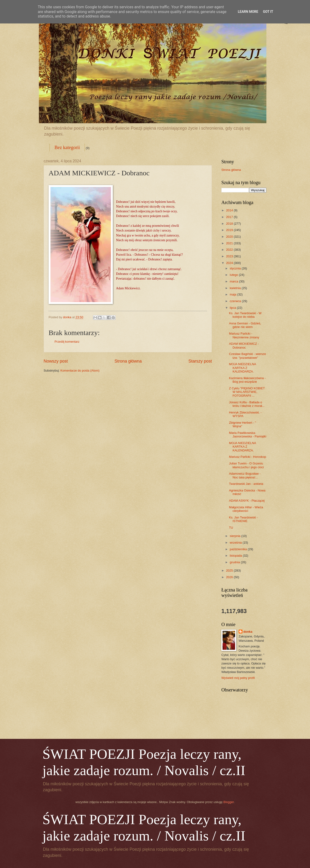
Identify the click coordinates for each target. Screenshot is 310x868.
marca (234, 281)
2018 (230, 224)
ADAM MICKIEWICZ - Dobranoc (244, 345)
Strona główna (128, 361)
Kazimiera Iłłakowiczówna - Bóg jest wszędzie (247, 380)
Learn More (248, 12)
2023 (230, 256)
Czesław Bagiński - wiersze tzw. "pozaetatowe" (247, 356)
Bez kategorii (67, 147)
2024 (230, 263)
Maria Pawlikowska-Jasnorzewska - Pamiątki (248, 435)
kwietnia (236, 288)
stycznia (236, 268)
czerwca (236, 301)
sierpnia (235, 536)
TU (231, 528)
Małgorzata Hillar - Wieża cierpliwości (246, 509)
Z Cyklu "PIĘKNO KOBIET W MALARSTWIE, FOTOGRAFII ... (247, 392)
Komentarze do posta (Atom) (80, 370)
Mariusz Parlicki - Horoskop (248, 457)
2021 (230, 243)
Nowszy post (56, 361)
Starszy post (200, 361)
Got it (268, 12)
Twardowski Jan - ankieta (246, 484)
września (236, 543)
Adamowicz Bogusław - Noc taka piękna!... (245, 475)
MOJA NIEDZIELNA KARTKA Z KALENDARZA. (242, 368)
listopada (236, 556)
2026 (230, 577)
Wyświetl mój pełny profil (238, 678)
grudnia (235, 562)
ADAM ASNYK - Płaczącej (247, 501)
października (239, 549)
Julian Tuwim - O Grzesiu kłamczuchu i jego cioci (246, 465)
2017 (230, 217)
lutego (234, 275)
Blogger (229, 802)
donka (248, 632)
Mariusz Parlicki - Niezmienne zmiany (244, 335)
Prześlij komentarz (67, 342)
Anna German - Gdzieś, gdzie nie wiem (245, 325)
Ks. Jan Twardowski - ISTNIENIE (243, 519)
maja (233, 294)
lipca (233, 308)
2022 (230, 250)
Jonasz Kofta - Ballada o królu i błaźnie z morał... (247, 404)
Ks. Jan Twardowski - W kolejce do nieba (245, 315)
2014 (230, 210)
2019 (230, 230)
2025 (230, 570)
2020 (230, 237)
